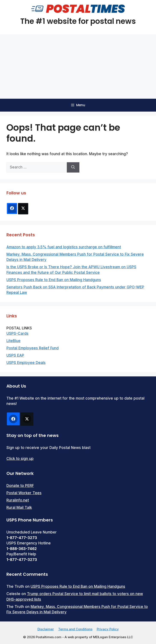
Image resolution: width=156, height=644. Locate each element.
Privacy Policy (108, 629)
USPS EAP (15, 355)
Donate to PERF (20, 486)
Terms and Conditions (75, 629)
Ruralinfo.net (18, 500)
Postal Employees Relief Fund (33, 348)
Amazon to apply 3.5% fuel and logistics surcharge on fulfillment (64, 247)
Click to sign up (20, 459)
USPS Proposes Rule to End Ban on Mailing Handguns (54, 280)
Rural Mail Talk (19, 508)
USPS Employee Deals (26, 363)
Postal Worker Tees (24, 493)
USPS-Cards (17, 333)
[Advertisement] (78, 67)
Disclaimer (46, 629)
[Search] (73, 167)
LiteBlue (13, 341)
